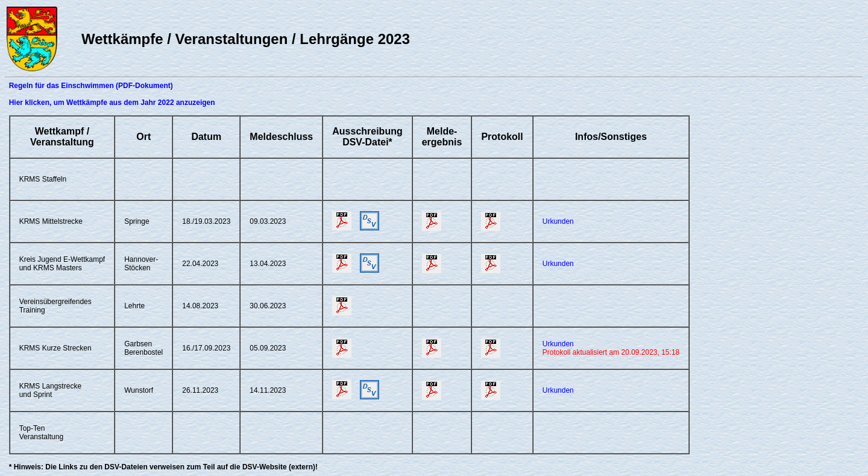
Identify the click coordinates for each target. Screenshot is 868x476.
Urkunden (558, 221)
